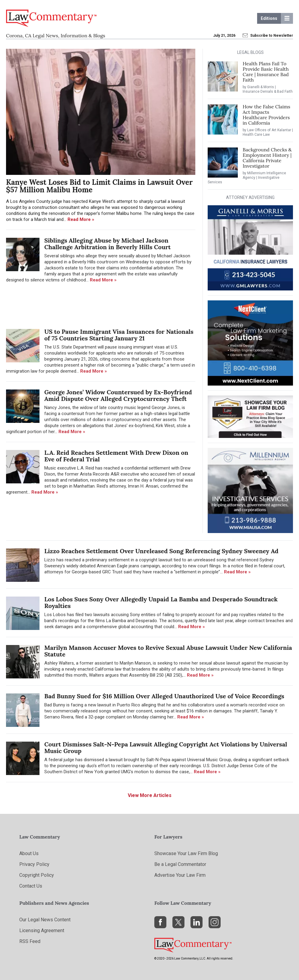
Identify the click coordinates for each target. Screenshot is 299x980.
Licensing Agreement (42, 930)
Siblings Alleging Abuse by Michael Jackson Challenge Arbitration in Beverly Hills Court (107, 244)
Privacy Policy (34, 864)
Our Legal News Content (45, 920)
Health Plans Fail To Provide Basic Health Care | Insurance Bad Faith (266, 72)
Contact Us (31, 886)
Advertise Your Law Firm (180, 875)
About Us (29, 853)
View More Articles (150, 795)
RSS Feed (30, 941)
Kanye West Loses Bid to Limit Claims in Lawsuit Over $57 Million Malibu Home (99, 186)
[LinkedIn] (197, 922)
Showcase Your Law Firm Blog (186, 853)
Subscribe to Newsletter (268, 36)
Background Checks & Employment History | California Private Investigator (267, 158)
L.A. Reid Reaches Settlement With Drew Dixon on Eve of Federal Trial (116, 456)
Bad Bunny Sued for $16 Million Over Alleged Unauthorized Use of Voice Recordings (164, 696)
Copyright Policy (37, 875)
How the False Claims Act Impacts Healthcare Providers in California (266, 115)
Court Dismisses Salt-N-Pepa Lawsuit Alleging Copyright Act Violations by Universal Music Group (166, 748)
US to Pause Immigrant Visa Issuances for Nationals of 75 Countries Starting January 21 (119, 335)
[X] (178, 922)
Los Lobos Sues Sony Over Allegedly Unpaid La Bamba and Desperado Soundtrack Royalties (161, 603)
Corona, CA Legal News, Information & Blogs (56, 36)
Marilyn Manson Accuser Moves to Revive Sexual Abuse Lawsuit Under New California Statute (168, 651)
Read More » (81, 219)
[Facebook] (160, 922)
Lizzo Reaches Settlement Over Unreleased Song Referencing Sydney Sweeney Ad (161, 551)
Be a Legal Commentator (180, 864)
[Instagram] (215, 922)
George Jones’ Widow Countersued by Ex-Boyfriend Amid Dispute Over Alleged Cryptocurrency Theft (118, 395)
